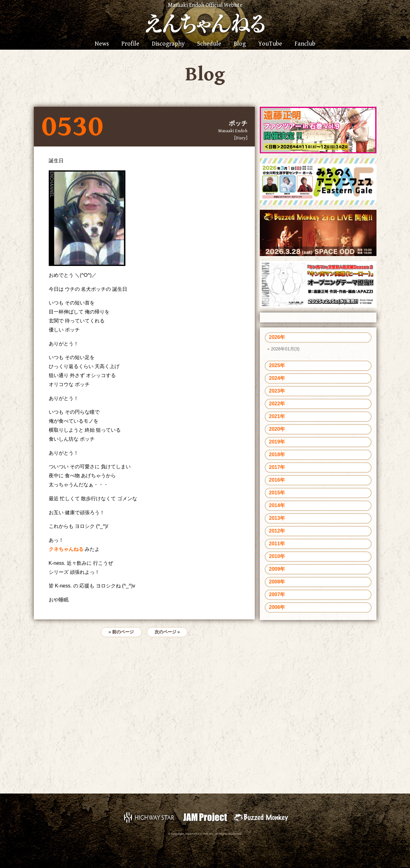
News (102, 44)
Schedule (209, 44)
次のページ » (167, 632)
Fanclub (305, 44)
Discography (168, 44)
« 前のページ (121, 632)
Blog (240, 44)
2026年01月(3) (285, 349)
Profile (130, 44)
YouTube (270, 44)
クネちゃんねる (67, 549)
